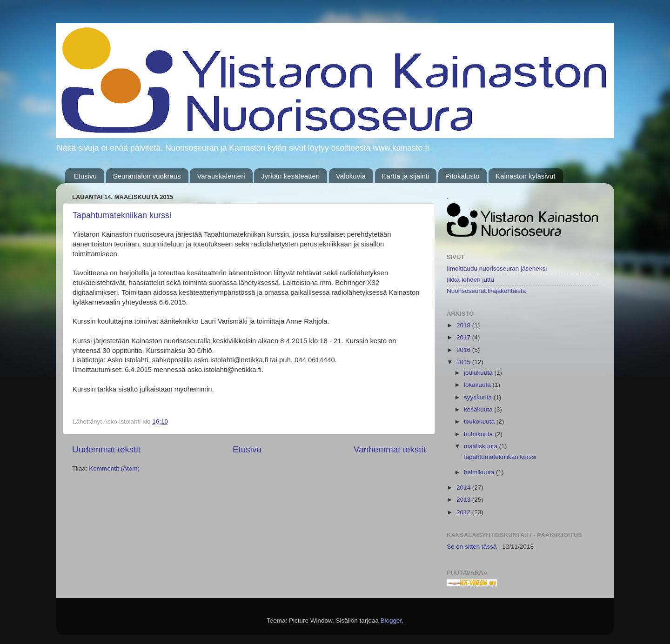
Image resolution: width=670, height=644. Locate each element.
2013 (464, 500)
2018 (464, 325)
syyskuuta (479, 397)
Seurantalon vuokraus (147, 176)
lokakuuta (478, 385)
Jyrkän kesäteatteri (290, 176)
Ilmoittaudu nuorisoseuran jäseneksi (497, 269)
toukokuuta (480, 422)
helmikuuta (480, 472)
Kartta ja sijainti (406, 176)
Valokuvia (351, 176)
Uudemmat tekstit (106, 449)
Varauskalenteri (221, 176)
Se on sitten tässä (472, 547)
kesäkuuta (479, 409)
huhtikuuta (479, 434)
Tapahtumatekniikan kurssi (122, 215)
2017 (464, 337)
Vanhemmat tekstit (390, 449)
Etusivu (85, 176)
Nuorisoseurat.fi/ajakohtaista (486, 291)
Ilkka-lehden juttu (470, 280)
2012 (464, 512)
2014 (464, 488)
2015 (464, 362)
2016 (464, 350)
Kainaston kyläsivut (525, 176)
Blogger (391, 621)
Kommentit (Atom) (114, 468)
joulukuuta (479, 373)
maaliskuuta (482, 446)
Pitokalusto (462, 176)
